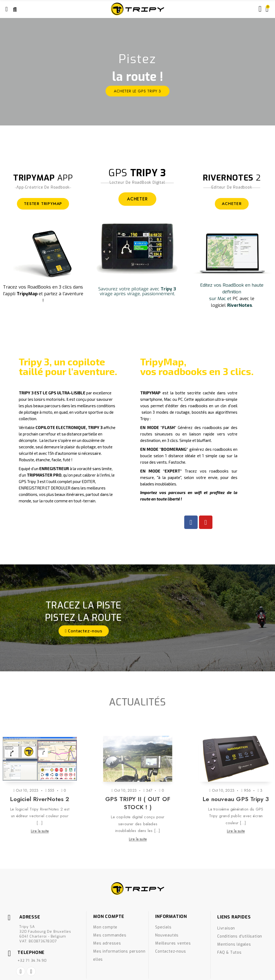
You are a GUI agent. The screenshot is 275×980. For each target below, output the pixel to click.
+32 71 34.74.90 (32, 961)
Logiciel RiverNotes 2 (40, 799)
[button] (84, 631)
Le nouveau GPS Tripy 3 (236, 799)
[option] (137, 72)
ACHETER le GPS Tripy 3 (137, 91)
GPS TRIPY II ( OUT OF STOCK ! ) (138, 803)
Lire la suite (40, 831)
